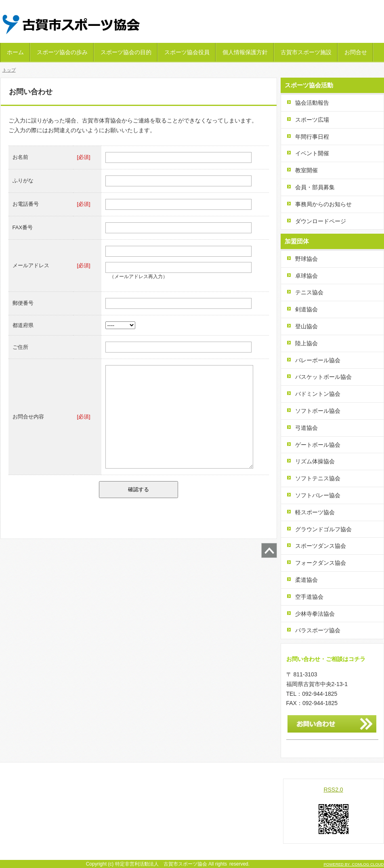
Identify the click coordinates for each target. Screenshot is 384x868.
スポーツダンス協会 (321, 546)
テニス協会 (309, 292)
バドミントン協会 (318, 394)
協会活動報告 (312, 103)
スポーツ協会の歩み (62, 52)
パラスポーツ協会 (318, 630)
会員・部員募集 (315, 187)
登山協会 (306, 326)
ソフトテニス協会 (318, 478)
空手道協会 (309, 597)
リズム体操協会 (315, 461)
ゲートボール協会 (318, 445)
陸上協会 (306, 343)
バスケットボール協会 (323, 377)
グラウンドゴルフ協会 (323, 529)
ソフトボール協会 (318, 411)
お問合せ (356, 52)
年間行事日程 (312, 137)
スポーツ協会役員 (187, 52)
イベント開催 (312, 153)
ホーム (15, 52)
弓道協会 (306, 428)
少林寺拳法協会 (315, 614)
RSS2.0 (333, 790)
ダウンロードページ (321, 221)
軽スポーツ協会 (315, 512)
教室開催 (306, 170)
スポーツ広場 (312, 120)
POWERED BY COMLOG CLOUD (354, 864)
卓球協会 (306, 276)
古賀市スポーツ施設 (306, 52)
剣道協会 (306, 309)
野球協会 (306, 259)
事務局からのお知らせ (323, 204)
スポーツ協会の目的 (126, 52)
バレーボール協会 (318, 360)
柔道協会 (306, 580)
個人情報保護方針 (245, 52)
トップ (9, 70)
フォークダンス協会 (321, 563)
